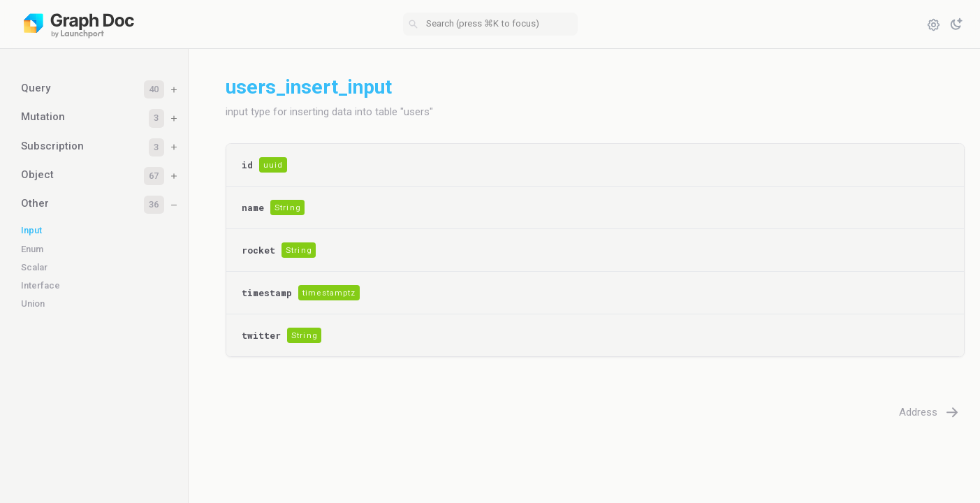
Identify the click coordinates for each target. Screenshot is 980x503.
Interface (41, 285)
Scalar (34, 267)
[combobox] (490, 24)
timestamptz (329, 293)
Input (31, 230)
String (288, 208)
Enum (32, 249)
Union (33, 304)
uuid (273, 165)
